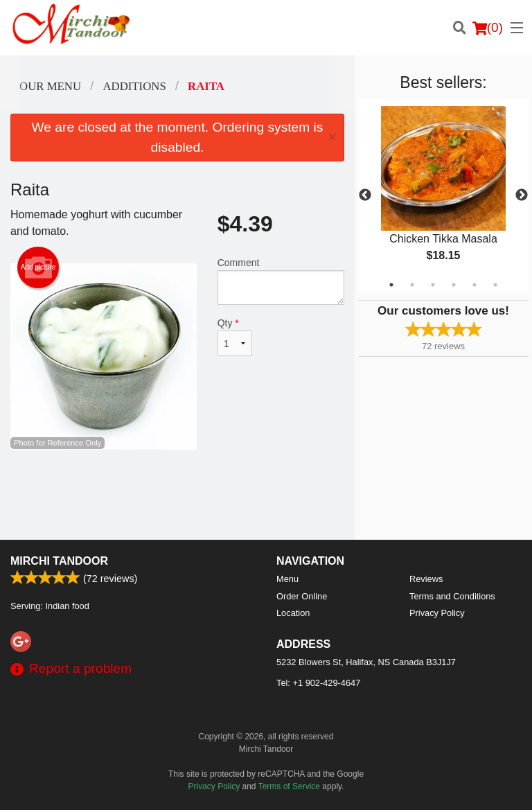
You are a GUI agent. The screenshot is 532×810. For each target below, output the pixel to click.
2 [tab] (412, 285)
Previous (365, 195)
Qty (235, 337)
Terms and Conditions (452, 596)
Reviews (426, 579)
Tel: (318, 683)
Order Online (302, 596)
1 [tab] (391, 285)
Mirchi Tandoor (59, 561)
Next (522, 195)
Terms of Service (289, 786)
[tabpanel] (443, 195)
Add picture (38, 267)
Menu (287, 579)
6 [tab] (495, 285)
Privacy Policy (437, 613)
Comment (281, 281)
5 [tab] (475, 285)
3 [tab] (433, 285)
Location (293, 613)
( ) (488, 28)
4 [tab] (454, 285)
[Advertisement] (177, 495)
